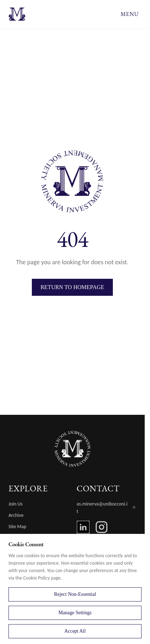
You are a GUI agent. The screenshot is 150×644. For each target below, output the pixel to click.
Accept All (75, 631)
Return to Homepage (72, 287)
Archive (16, 515)
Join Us (16, 504)
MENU (130, 14)
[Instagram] (102, 527)
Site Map (17, 527)
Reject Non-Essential (75, 594)
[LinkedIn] (83, 527)
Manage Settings (75, 613)
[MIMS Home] (73, 449)
